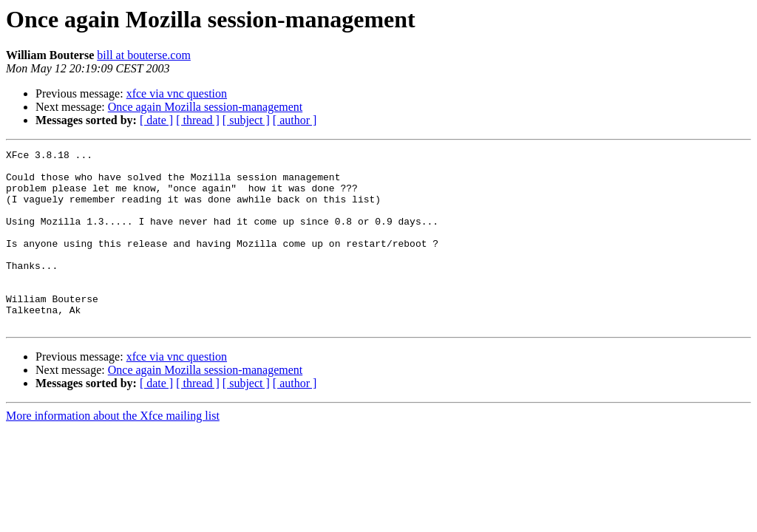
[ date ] (156, 120)
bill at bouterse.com (144, 55)
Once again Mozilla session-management (205, 107)
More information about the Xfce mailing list (113, 451)
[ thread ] (198, 120)
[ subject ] (246, 120)
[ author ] (295, 120)
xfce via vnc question (177, 93)
